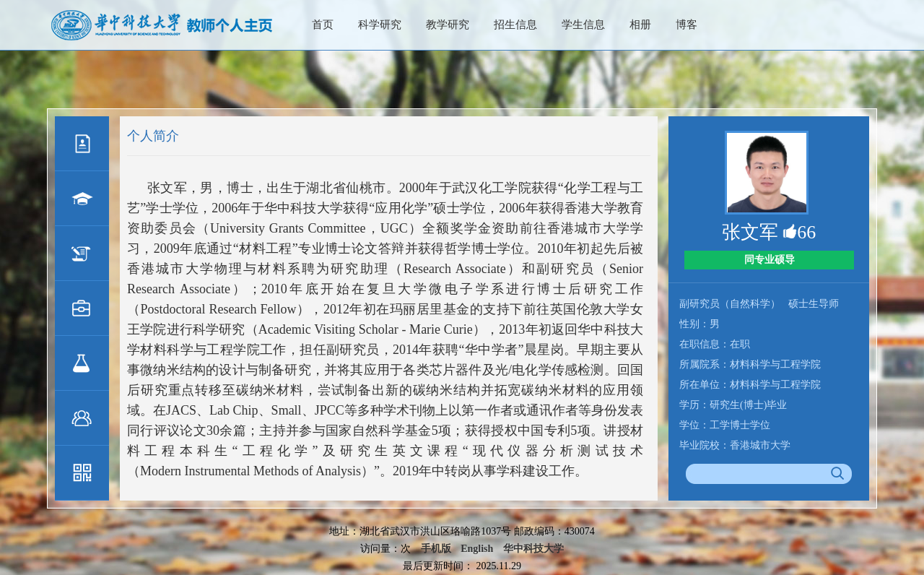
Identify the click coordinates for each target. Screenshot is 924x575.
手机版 (436, 549)
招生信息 (515, 25)
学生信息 (583, 25)
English (477, 549)
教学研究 (448, 25)
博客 (687, 25)
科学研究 (380, 25)
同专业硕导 (770, 260)
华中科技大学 (533, 549)
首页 (323, 25)
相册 (640, 25)
